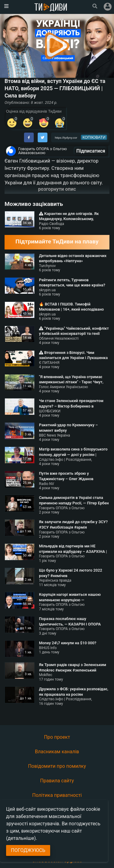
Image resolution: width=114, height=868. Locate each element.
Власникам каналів (57, 752)
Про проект (57, 737)
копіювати (94, 137)
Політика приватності (57, 795)
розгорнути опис (57, 189)
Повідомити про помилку (57, 766)
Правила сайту (57, 781)
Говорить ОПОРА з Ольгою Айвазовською (43, 151)
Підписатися (91, 151)
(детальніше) (21, 838)
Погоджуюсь (28, 850)
